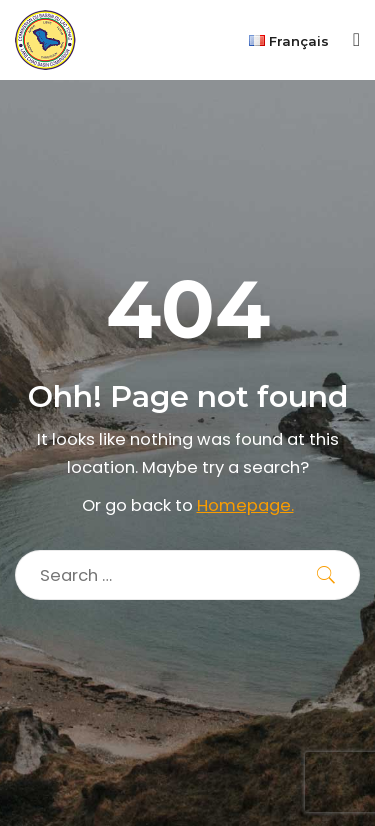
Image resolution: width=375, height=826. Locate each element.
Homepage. (245, 505)
